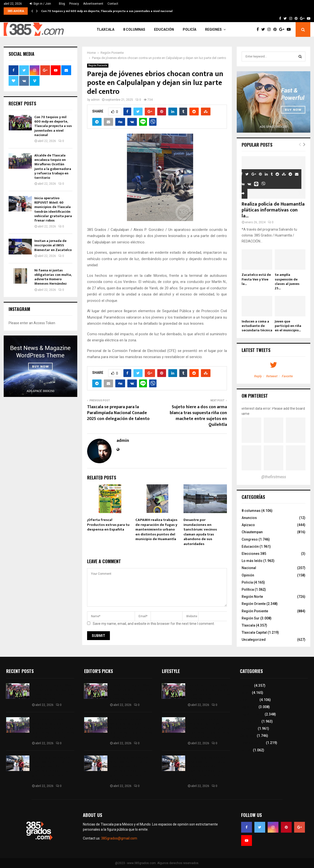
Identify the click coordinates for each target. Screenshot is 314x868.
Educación (164, 29)
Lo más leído (252, 561)
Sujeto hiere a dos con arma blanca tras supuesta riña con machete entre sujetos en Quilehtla (198, 416)
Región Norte (252, 597)
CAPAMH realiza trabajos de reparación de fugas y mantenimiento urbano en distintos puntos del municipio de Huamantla (156, 529)
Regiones (213, 29)
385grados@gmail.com (119, 838)
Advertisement (93, 4)
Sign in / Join (40, 4)
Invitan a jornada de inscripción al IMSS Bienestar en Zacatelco (53, 245)
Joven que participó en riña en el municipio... (288, 326)
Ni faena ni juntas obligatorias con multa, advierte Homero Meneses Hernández (53, 277)
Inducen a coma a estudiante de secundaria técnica (257, 326)
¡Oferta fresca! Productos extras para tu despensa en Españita (108, 525)
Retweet (272, 376)
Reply (258, 376)
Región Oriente (254, 604)
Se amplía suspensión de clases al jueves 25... (287, 281)
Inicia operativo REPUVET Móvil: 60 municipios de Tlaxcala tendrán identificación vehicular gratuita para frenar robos (53, 209)
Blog (62, 4)
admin (95, 100)
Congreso (250, 539)
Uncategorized (254, 640)
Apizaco (248, 525)
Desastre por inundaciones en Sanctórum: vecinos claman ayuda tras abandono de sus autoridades (200, 532)
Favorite (287, 376)
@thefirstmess (274, 477)
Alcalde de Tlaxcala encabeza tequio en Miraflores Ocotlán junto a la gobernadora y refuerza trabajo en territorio (53, 167)
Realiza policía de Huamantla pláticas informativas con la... (273, 210)
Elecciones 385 (254, 554)
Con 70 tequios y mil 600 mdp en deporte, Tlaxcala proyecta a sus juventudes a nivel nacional (107, 11)
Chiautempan (252, 532)
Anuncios (249, 518)
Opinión (248, 575)
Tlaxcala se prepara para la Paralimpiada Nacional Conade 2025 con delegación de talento (118, 413)
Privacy (74, 4)
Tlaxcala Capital (254, 632)
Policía (190, 29)
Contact (113, 4)
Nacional (249, 568)
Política (248, 589)
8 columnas (134, 29)
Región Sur (251, 618)
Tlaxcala (105, 29)
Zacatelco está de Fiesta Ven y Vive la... (256, 279)
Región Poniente (98, 65)
